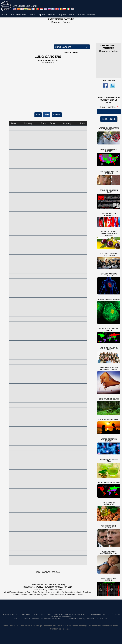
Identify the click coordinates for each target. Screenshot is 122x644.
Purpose (62, 15)
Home (5, 626)
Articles (52, 15)
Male (38, 115)
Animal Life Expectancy (100, 626)
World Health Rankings (31, 626)
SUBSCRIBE (109, 119)
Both (47, 115)
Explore (42, 15)
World (4, 15)
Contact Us (56, 629)
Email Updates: (108, 107)
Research (21, 15)
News (116, 626)
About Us (14, 626)
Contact (81, 15)
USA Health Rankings (77, 626)
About (71, 15)
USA (12, 15)
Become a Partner (61, 22)
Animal (32, 15)
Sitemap (91, 15)
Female (57, 115)
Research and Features (55, 626)
